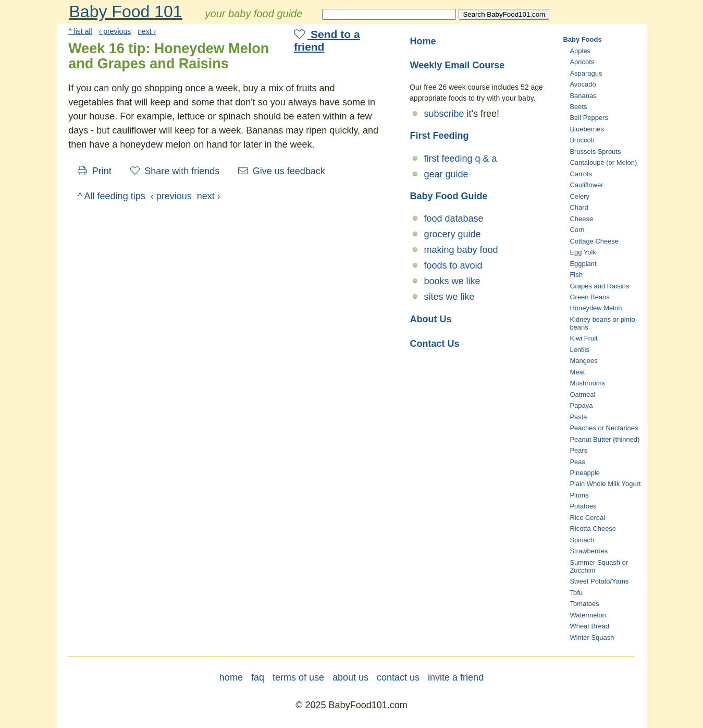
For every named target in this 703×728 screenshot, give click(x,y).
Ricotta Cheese (593, 529)
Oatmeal (582, 395)
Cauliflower (586, 185)
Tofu (576, 593)
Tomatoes (584, 604)
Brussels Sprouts (595, 151)
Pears (578, 450)
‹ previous (115, 31)
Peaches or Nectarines (604, 428)
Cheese (581, 219)
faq (258, 677)
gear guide (446, 174)
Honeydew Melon (596, 308)
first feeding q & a (461, 159)
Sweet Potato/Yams (599, 581)
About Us (431, 319)
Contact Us (435, 344)
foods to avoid (453, 265)
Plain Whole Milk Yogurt (605, 484)
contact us (398, 677)
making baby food (461, 250)
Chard (579, 207)
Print (95, 171)
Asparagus (586, 73)
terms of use (298, 677)
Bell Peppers (589, 118)
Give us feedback (282, 171)
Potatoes (583, 506)
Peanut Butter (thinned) (605, 439)
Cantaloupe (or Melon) (603, 162)
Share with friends (175, 171)
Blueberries (587, 129)
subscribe (444, 114)
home (231, 677)
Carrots (581, 174)
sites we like (449, 297)
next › (147, 31)
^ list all (80, 31)
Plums (579, 495)
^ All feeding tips (112, 196)
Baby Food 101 (126, 11)
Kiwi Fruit (583, 338)
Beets (578, 107)
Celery (579, 196)
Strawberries (589, 551)
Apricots (582, 62)
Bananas (583, 96)
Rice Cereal (587, 518)
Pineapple (585, 473)
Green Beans (589, 297)
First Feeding (440, 136)
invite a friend (456, 677)
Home (423, 41)
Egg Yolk (583, 252)
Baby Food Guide (449, 196)
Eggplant (583, 264)
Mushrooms (587, 383)
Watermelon (588, 615)
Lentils (579, 350)
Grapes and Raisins (599, 286)
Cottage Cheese (594, 241)
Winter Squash (592, 638)
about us (350, 677)
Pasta (578, 417)
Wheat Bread (589, 626)
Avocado (583, 84)
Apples (580, 51)
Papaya (581, 405)
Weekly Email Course (458, 65)
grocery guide (453, 234)
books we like (452, 281)
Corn (577, 230)
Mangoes (583, 361)
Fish (576, 275)
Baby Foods (583, 39)
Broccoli (582, 140)
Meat (577, 372)
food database (454, 219)
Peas (577, 462)
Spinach (582, 540)
